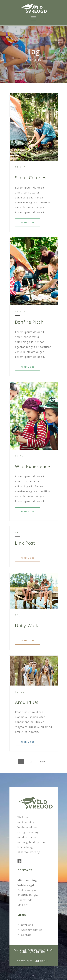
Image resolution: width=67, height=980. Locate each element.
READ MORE (28, 222)
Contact (26, 935)
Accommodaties (32, 930)
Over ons (27, 925)
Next (44, 761)
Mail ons (23, 905)
